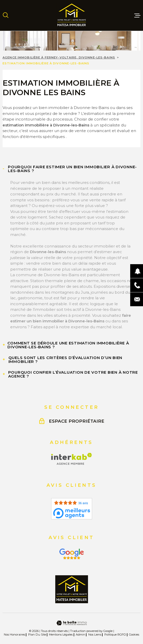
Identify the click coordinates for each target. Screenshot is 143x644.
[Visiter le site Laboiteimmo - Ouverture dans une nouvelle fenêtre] (71, 623)
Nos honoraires (14, 635)
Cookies (134, 635)
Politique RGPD (115, 635)
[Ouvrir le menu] (137, 15)
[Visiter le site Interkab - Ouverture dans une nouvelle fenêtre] (71, 459)
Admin (80, 635)
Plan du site (37, 635)
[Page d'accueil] (72, 15)
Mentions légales (61, 635)
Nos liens (95, 635)
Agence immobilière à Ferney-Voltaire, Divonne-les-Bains (59, 57)
